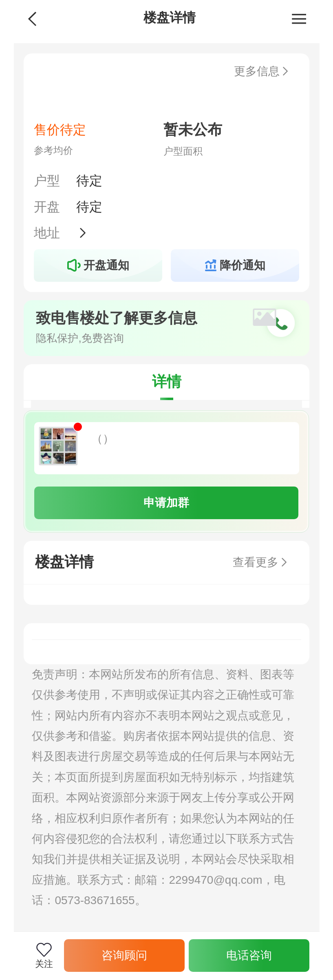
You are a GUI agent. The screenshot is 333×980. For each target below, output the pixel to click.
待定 (89, 181)
